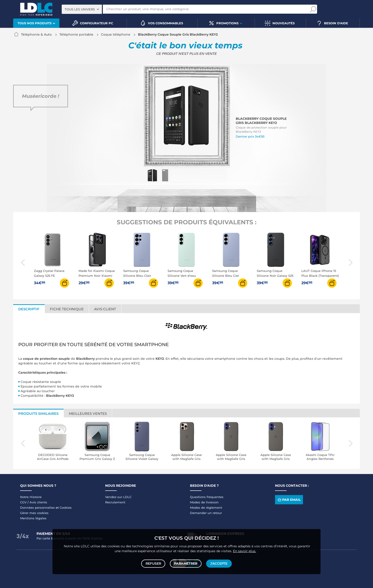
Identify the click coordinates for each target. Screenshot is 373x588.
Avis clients (38, 502)
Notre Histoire (31, 497)
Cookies (66, 508)
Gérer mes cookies (34, 513)
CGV (23, 502)
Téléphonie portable (76, 34)
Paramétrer (186, 563)
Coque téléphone (116, 34)
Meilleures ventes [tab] (88, 414)
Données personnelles (37, 508)
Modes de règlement (206, 508)
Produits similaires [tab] (38, 414)
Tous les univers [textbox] (80, 9)
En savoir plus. (245, 550)
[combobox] (82, 9)
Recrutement (115, 502)
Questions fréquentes (207, 497)
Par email (289, 500)
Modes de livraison (204, 502)
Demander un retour (206, 513)
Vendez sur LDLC (118, 497)
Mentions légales (33, 518)
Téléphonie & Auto (36, 34)
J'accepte (218, 563)
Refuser (154, 563)
